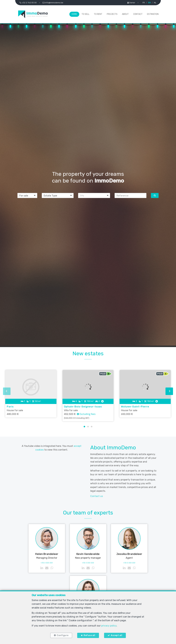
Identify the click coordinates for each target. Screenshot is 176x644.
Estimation (153, 14)
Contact (138, 14)
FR (144, 3)
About (125, 14)
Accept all (116, 635)
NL (155, 3)
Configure (63, 635)
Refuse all (89, 635)
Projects (112, 14)
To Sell (85, 14)
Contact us (97, 496)
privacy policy (109, 626)
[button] (94, 196)
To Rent (98, 14)
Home (74, 14)
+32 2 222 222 (47, 563)
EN (149, 3)
